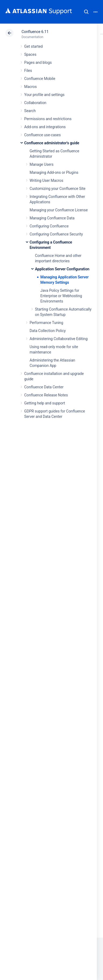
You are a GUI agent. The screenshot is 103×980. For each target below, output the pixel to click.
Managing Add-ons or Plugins (54, 172)
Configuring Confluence (49, 226)
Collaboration (35, 103)
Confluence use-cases (42, 135)
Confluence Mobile (40, 79)
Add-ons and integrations (45, 127)
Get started (33, 46)
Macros (31, 87)
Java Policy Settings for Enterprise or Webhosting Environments (61, 296)
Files (28, 71)
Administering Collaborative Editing (59, 339)
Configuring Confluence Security (56, 234)
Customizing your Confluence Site (58, 189)
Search (86, 12)
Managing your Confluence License (59, 210)
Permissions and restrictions (48, 119)
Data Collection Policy (48, 331)
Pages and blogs (38, 62)
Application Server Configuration (62, 269)
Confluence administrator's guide (52, 143)
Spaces (30, 54)
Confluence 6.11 (35, 32)
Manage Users (42, 164)
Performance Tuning (46, 323)
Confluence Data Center (44, 387)
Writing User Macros (46, 180)
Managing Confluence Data (52, 218)
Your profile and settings (44, 95)
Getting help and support (45, 403)
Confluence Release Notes (46, 395)
